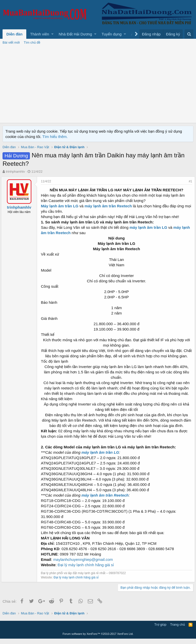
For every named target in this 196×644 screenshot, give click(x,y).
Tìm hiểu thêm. (55, 137)
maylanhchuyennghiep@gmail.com (84, 565)
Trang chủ (178, 630)
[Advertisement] (98, 85)
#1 (189, 181)
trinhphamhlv (15, 172)
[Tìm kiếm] (189, 34)
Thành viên (40, 34)
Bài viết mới (11, 42)
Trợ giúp (160, 630)
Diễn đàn (14, 34)
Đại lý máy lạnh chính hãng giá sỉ (87, 570)
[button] (52, 34)
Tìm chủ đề (32, 42)
